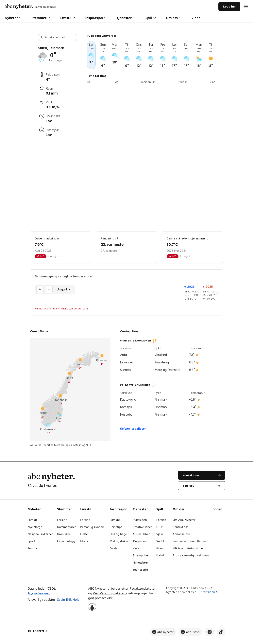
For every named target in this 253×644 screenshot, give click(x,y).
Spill (151, 18)
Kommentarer (67, 527)
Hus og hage (118, 534)
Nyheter (13, 18)
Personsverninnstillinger (190, 541)
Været (137, 548)
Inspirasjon (96, 18)
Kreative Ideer (143, 527)
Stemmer (41, 18)
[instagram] (210, 632)
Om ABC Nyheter (184, 520)
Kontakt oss (181, 527)
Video (196, 18)
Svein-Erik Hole (68, 600)
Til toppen (38, 631)
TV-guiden (140, 541)
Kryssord (162, 548)
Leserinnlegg (66, 541)
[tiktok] (221, 632)
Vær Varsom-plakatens (110, 593)
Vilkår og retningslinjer (188, 548)
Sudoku (161, 541)
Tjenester (126, 18)
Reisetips (116, 527)
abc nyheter (163, 632)
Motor (84, 541)
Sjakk (160, 534)
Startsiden (140, 520)
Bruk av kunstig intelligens (191, 555)
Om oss (174, 18)
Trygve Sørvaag (39, 593)
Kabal (160, 555)
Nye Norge (35, 527)
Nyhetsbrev (141, 562)
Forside (33, 520)
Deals (113, 548)
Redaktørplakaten (143, 588)
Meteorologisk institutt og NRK (73, 445)
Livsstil (68, 18)
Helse (84, 534)
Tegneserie (140, 570)
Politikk (33, 548)
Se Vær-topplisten (133, 429)
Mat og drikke (119, 541)
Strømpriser (141, 555)
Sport (31, 541)
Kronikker (64, 534)
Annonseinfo (181, 534)
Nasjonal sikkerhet (40, 534)
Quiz (160, 527)
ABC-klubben (142, 534)
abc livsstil (190, 632)
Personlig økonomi (93, 527)
